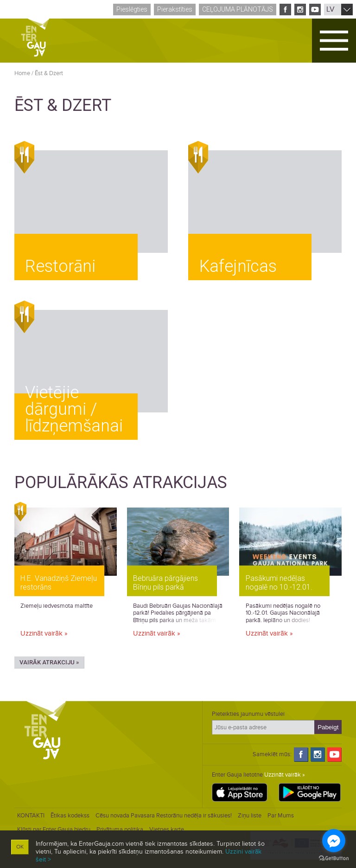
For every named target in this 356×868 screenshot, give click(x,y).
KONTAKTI (31, 816)
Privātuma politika (120, 829)
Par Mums (281, 816)
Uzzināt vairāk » (44, 633)
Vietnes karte (167, 829)
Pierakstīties (175, 9)
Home (22, 73)
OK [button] (20, 847)
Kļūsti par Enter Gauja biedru (54, 829)
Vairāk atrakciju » (49, 662)
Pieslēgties (132, 9)
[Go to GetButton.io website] (334, 858)
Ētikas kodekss (70, 816)
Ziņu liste (250, 816)
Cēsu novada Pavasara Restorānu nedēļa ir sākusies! (164, 816)
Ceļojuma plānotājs (238, 9)
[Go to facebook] (334, 841)
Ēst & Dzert (49, 73)
